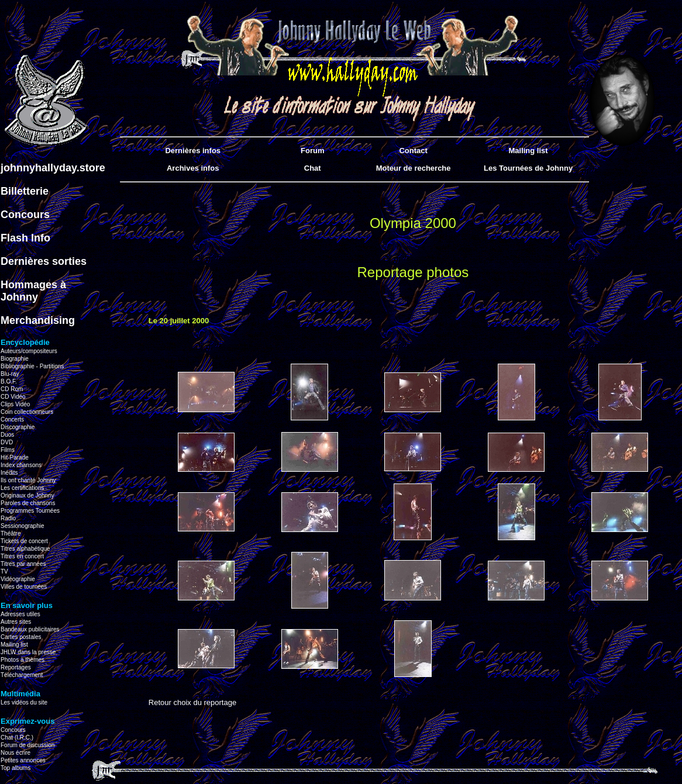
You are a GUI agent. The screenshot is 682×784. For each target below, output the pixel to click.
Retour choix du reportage (192, 702)
